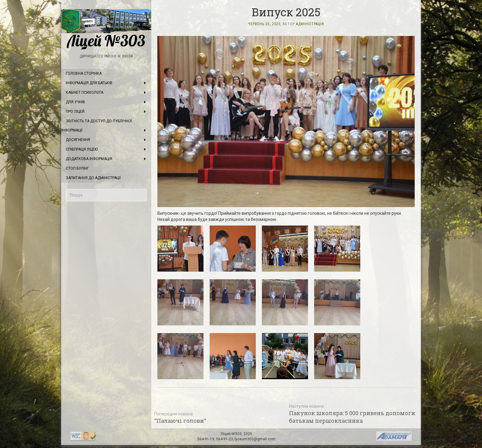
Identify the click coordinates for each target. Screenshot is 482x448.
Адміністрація (310, 24)
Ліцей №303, (232, 434)
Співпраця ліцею (82, 149)
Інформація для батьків (89, 83)
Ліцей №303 (106, 29)
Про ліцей (75, 112)
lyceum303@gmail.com (255, 439)
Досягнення (78, 140)
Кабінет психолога (85, 92)
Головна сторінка (84, 73)
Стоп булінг (77, 168)
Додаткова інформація (89, 159)
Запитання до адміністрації (93, 178)
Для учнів (75, 102)
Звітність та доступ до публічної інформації (97, 126)
